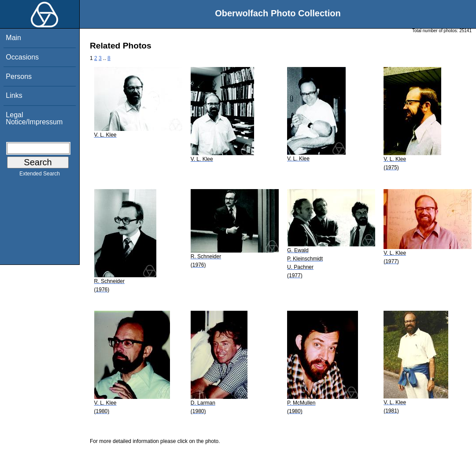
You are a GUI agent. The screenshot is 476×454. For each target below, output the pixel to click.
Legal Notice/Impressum (34, 118)
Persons (19, 76)
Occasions (22, 57)
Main (13, 38)
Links (14, 95)
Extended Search (40, 175)
